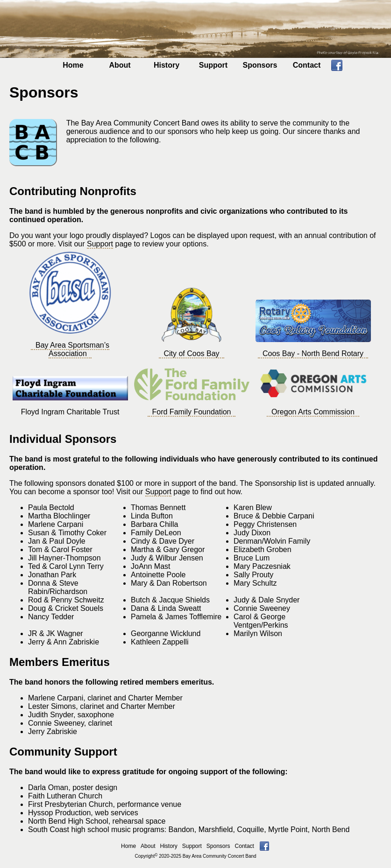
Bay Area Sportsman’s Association (72, 349)
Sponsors (260, 65)
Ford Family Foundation (192, 412)
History (167, 65)
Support (213, 65)
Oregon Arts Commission (313, 412)
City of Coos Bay (191, 353)
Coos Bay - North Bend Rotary (313, 353)
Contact (307, 65)
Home (73, 65)
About (120, 65)
